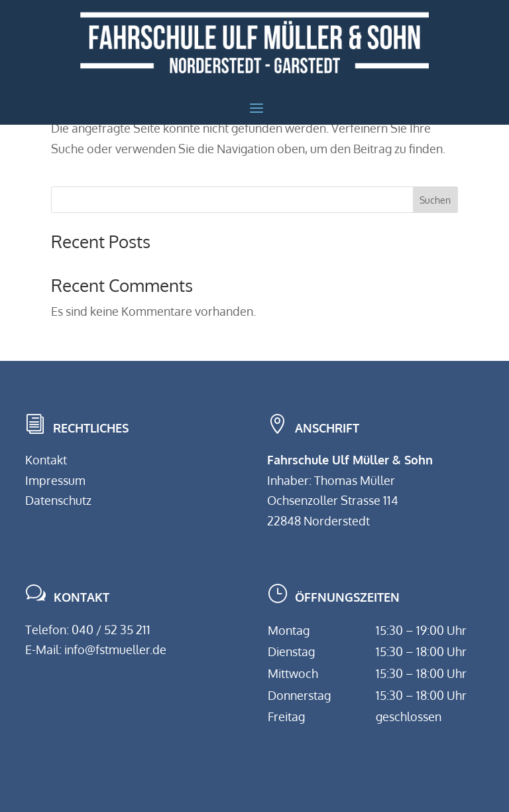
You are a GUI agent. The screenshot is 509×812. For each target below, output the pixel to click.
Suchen (435, 200)
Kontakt (46, 460)
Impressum (55, 480)
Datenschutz (58, 500)
